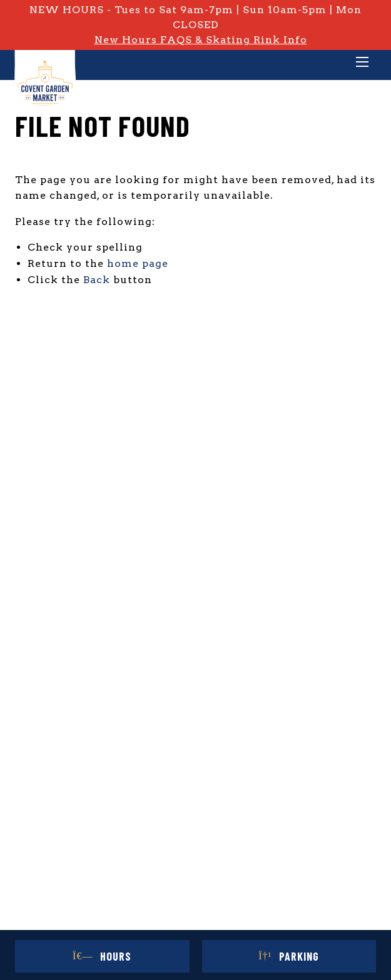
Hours (102, 956)
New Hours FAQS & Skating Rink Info (201, 40)
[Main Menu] (362, 63)
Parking (289, 956)
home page (138, 263)
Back (97, 280)
